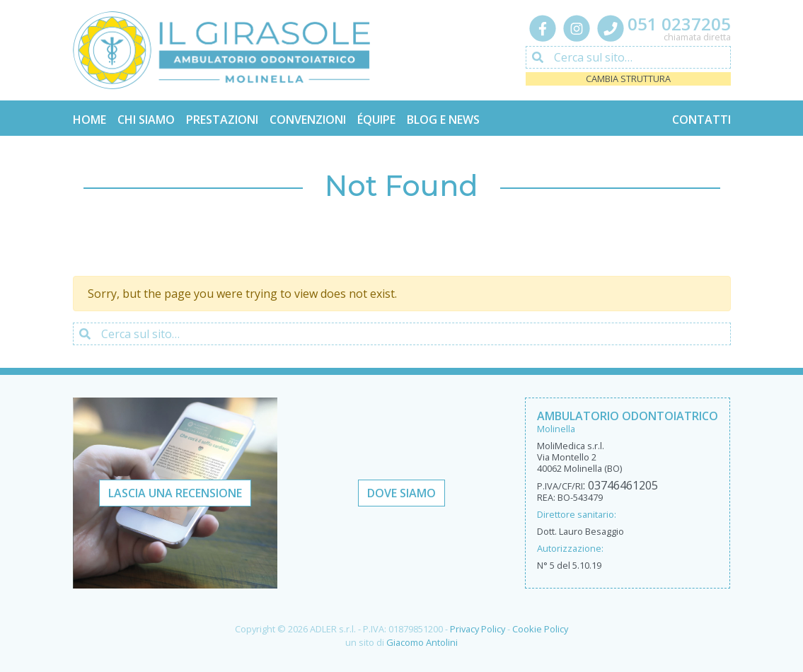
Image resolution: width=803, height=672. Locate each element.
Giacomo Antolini (422, 642)
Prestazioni (222, 120)
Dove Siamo (401, 493)
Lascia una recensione (175, 493)
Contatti (701, 120)
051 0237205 (679, 24)
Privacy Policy (478, 629)
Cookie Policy (540, 629)
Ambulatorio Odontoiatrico (628, 416)
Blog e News (443, 120)
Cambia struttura (628, 79)
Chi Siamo (146, 120)
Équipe (376, 120)
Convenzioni (308, 120)
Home (89, 120)
